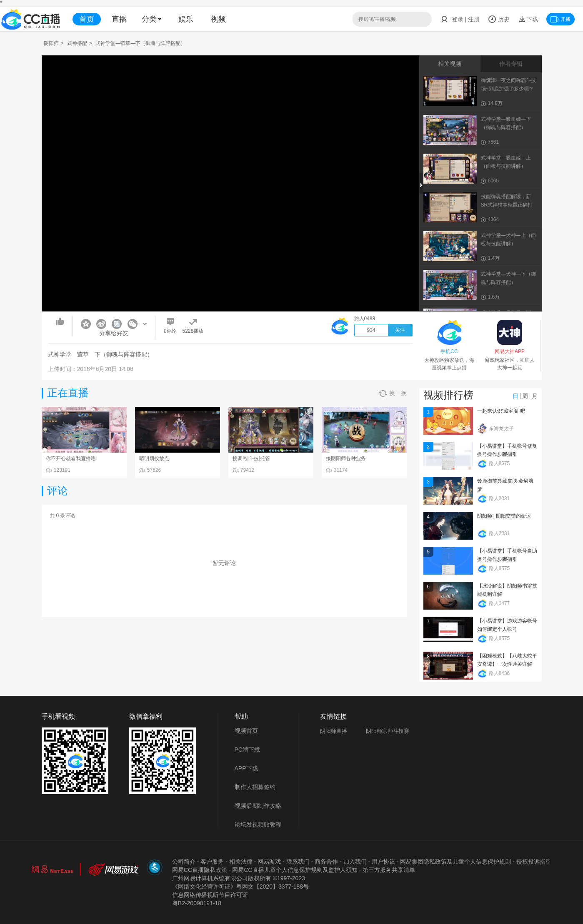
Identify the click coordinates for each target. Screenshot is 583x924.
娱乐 (186, 19)
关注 (400, 330)
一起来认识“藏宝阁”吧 (501, 411)
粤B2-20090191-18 (197, 903)
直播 (119, 19)
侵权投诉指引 (534, 862)
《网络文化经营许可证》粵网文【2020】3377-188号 (240, 887)
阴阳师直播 (334, 731)
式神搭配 (77, 43)
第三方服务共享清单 (389, 870)
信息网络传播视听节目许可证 (210, 895)
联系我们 (298, 862)
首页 (87, 19)
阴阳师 (51, 43)
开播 (560, 19)
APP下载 (246, 768)
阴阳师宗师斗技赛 (388, 731)
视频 (218, 19)
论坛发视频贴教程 (258, 824)
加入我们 (355, 862)
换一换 (393, 393)
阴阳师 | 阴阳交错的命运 (504, 516)
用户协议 (383, 862)
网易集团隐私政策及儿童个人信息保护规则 (455, 862)
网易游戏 (269, 862)
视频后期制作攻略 (258, 806)
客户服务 (212, 862)
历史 (499, 19)
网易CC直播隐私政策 (200, 870)
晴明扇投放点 (154, 458)
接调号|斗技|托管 (251, 458)
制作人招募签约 (255, 787)
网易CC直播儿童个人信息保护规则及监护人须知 (295, 870)
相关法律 (241, 862)
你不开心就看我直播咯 (71, 458)
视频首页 (246, 731)
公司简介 (184, 862)
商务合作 (326, 862)
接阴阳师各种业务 (346, 458)
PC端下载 (247, 750)
